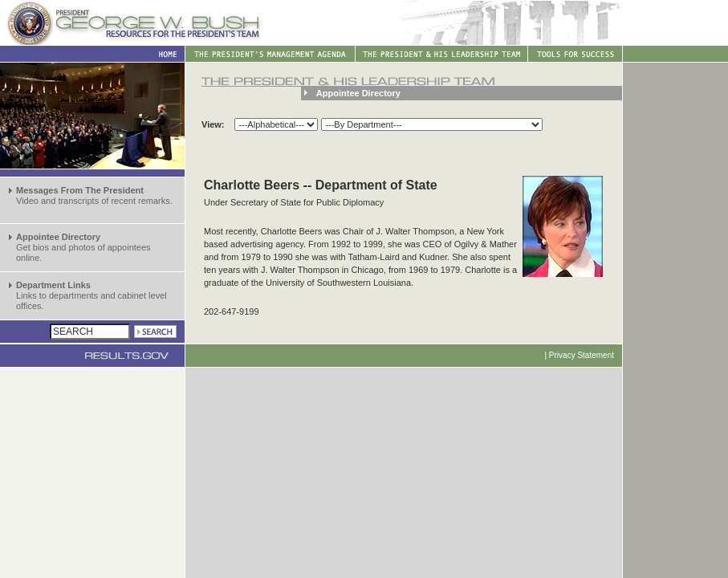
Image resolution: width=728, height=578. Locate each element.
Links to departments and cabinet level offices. (92, 295)
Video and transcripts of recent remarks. (94, 195)
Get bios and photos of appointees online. (83, 247)
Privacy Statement (582, 355)
